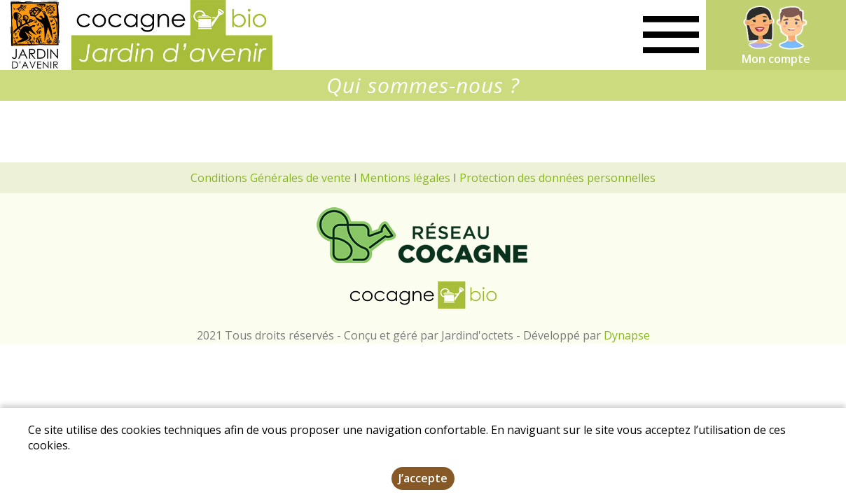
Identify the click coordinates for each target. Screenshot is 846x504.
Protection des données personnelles (557, 178)
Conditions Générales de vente (271, 178)
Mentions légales (405, 178)
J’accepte (423, 481)
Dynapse (627, 335)
